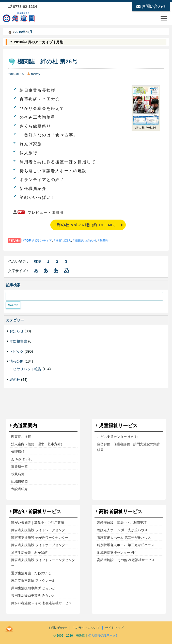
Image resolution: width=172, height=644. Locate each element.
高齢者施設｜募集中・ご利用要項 (122, 523)
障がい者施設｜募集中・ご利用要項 (38, 523)
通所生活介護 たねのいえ (31, 573)
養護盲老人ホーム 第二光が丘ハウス (124, 538)
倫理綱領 (18, 452)
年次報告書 (18, 341)
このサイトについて (86, 628)
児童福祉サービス (118, 426)
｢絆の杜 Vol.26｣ (86, 225)
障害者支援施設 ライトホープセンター (40, 545)
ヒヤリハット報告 (27, 369)
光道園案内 (25, 426)
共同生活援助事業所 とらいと (33, 588)
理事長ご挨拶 (21, 437)
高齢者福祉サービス (121, 512)
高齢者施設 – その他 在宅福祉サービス (126, 560)
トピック (17, 351)
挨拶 (59, 241)
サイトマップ (114, 628)
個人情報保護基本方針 (103, 636)
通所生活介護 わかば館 (29, 553)
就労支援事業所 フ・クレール (33, 580)
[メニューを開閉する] (164, 19)
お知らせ (17, 331)
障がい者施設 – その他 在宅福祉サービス (42, 603)
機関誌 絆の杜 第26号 (48, 61)
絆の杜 (15, 241)
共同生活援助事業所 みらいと (33, 595)
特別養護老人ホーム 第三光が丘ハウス (126, 545)
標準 (38, 261)
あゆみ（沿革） (23, 459)
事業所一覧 (19, 467)
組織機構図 (19, 481)
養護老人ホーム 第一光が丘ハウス (122, 530)
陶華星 (104, 241)
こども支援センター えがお (117, 437)
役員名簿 (18, 474)
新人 (68, 241)
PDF (28, 241)
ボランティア (43, 241)
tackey (36, 74)
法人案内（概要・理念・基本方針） (38, 444)
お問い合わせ (151, 6)
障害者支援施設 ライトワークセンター (40, 530)
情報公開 (17, 361)
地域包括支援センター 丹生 (117, 553)
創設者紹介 (19, 489)
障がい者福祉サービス (37, 512)
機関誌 (79, 241)
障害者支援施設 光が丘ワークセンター (40, 538)
